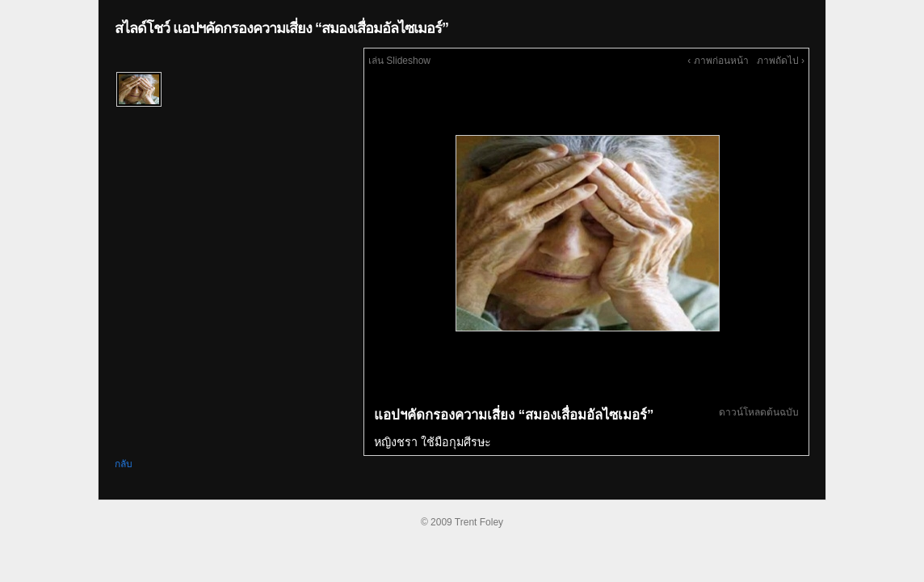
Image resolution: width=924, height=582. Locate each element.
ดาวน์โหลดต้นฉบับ (759, 412)
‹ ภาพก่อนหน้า (718, 61)
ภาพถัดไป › (781, 61)
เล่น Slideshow (399, 61)
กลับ (124, 464)
